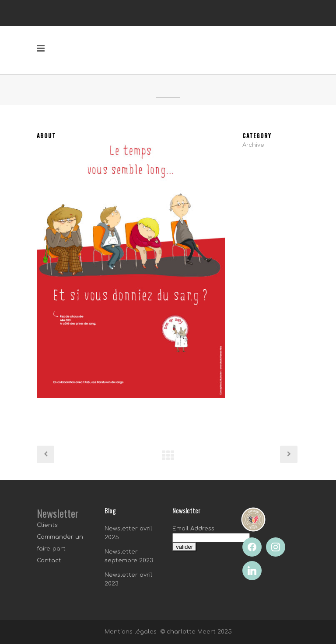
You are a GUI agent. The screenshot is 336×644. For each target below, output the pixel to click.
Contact (49, 561)
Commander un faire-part (60, 543)
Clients (47, 525)
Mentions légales (131, 632)
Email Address (193, 529)
